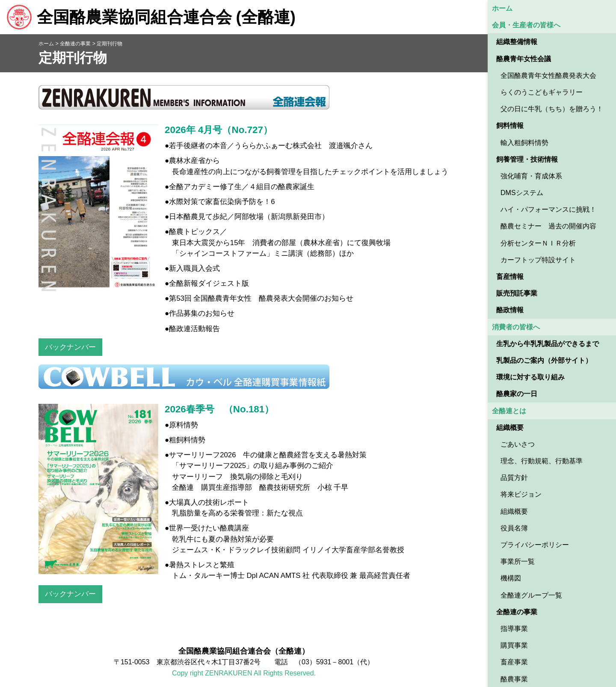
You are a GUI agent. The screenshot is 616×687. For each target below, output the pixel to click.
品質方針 (514, 478)
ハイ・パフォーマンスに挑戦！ (548, 209)
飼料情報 (510, 126)
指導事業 (514, 629)
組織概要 (510, 428)
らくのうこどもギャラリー (542, 92)
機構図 (511, 578)
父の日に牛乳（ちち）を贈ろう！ (552, 109)
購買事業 (514, 645)
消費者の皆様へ (516, 327)
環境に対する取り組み (530, 377)
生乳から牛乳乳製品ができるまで (548, 344)
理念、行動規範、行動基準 (542, 461)
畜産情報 (510, 277)
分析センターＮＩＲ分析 (538, 243)
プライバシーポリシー (535, 545)
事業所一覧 (518, 561)
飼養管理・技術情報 (527, 159)
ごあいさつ (518, 444)
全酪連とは (509, 411)
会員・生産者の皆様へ (526, 25)
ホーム (502, 8)
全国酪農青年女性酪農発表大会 (548, 76)
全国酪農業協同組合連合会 (151, 17)
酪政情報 (510, 310)
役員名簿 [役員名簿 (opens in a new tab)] (514, 528)
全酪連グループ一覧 (531, 595)
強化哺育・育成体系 (531, 176)
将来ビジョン (521, 494)
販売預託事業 (517, 293)
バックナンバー (70, 347)
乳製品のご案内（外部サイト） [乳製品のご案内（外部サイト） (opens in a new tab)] (544, 360)
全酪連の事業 (517, 612)
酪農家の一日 (517, 394)
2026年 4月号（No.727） (219, 130)
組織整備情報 (517, 42)
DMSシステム (522, 193)
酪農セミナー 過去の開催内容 (548, 226)
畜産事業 (514, 662)
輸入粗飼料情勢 (524, 143)
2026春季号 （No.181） (219, 409)
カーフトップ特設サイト (538, 260)
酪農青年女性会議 (524, 59)
